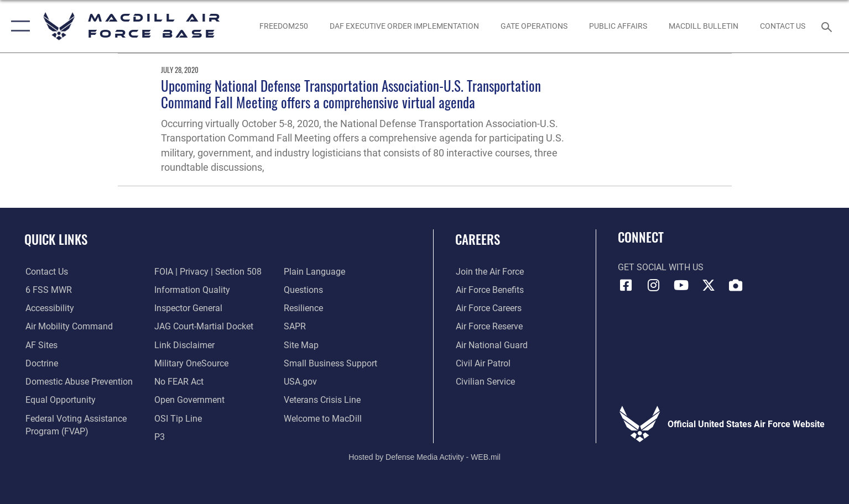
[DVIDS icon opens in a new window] (736, 285)
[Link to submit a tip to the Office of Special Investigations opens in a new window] (178, 418)
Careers (478, 239)
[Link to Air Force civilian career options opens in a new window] (485, 382)
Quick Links (56, 239)
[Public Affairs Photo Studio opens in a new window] (618, 27)
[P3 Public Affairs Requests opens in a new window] (160, 436)
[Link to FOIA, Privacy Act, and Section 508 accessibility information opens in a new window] (208, 272)
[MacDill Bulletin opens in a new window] (703, 27)
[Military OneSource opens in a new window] (191, 363)
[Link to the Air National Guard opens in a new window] (491, 345)
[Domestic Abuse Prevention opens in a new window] (78, 382)
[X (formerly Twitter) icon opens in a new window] (709, 285)
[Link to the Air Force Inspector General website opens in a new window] (188, 308)
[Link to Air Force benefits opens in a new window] (489, 290)
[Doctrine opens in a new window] (41, 363)
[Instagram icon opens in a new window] (653, 285)
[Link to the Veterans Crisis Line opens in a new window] (323, 400)
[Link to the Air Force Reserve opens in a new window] (489, 326)
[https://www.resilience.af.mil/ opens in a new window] (304, 308)
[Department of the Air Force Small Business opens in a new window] (331, 363)
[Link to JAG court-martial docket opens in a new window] (204, 326)
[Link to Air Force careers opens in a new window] (488, 308)
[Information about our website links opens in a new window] (184, 345)
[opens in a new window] (40, 345)
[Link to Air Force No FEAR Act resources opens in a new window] (179, 382)
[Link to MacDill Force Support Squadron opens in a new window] (323, 418)
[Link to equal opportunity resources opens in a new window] (59, 400)
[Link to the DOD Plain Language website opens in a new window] (315, 272)
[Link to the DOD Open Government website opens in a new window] (189, 400)
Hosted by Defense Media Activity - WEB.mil (424, 457)
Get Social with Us (661, 267)
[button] (18, 26)
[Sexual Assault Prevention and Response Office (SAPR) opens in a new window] (295, 326)
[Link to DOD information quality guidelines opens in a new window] (192, 290)
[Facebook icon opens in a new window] (626, 285)
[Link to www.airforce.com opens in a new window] (489, 272)
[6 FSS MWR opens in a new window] (48, 290)
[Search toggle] (828, 26)
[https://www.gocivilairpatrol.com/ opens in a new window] (483, 363)
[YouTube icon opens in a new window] (681, 285)
